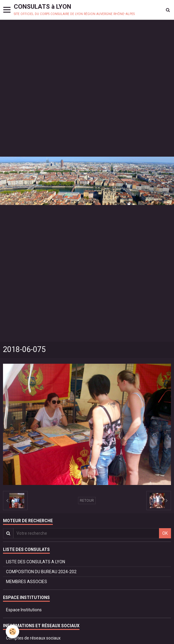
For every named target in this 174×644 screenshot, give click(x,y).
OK (165, 533)
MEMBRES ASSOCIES (27, 582)
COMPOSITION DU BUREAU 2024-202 (41, 572)
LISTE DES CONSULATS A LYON (36, 562)
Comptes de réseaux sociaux (33, 638)
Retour (87, 501)
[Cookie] (13, 632)
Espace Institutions (24, 610)
